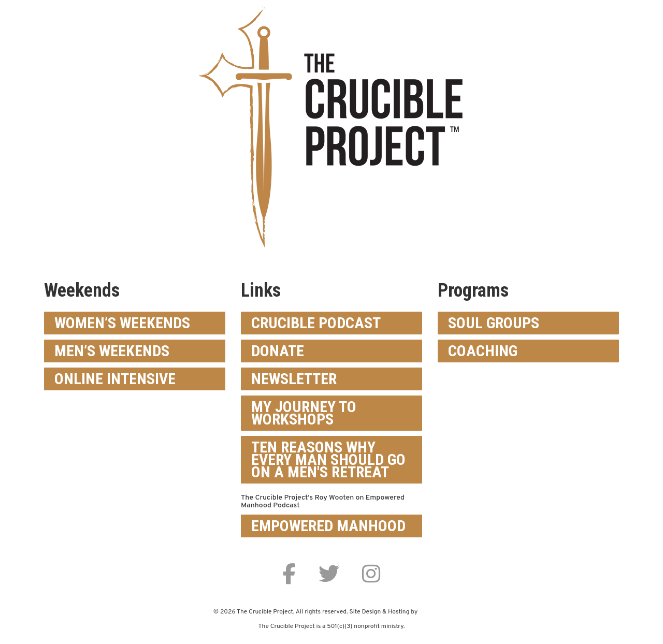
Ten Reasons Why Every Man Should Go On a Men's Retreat (328, 459)
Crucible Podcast (316, 323)
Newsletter (294, 379)
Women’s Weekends (122, 323)
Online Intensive (115, 379)
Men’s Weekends (112, 351)
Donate (278, 351)
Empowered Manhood (328, 526)
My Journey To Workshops (304, 413)
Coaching (483, 351)
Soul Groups (494, 323)
